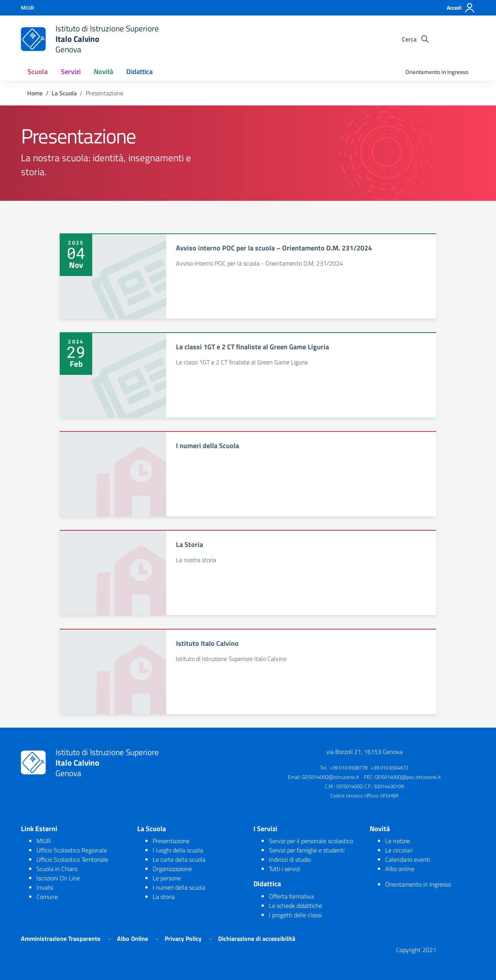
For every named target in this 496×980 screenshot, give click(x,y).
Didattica (139, 72)
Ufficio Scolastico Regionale (72, 850)
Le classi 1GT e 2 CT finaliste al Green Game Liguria (252, 347)
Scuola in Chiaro (57, 869)
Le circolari (399, 850)
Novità (103, 72)
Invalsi (45, 887)
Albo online (400, 869)
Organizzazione (172, 869)
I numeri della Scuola (208, 446)
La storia (164, 897)
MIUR (44, 841)
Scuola (38, 72)
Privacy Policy (183, 939)
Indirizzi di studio (290, 859)
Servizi (71, 72)
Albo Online (133, 939)
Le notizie (398, 841)
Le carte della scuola (179, 859)
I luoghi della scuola (178, 850)
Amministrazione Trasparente (61, 939)
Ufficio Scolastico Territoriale (72, 859)
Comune (47, 897)
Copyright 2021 (416, 950)
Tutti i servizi (285, 869)
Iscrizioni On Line (58, 878)
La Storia (189, 544)
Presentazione (171, 841)
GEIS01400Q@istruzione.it (331, 777)
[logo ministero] (33, 39)
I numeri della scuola (179, 887)
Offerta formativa (291, 896)
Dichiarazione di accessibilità (257, 939)
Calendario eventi (408, 859)
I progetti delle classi (295, 915)
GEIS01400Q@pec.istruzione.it (408, 777)
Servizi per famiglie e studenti (307, 850)
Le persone (167, 878)
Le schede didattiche (295, 906)
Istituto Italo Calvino (207, 643)
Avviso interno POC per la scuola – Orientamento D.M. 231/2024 (274, 248)
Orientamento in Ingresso (437, 72)
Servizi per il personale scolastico (311, 841)
